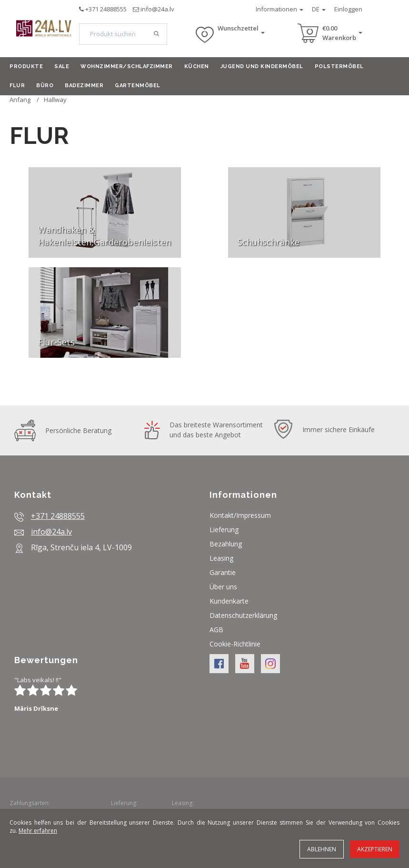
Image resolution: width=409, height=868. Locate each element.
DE (319, 9)
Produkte (26, 66)
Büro (45, 86)
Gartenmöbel (138, 86)
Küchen (197, 66)
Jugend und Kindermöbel (262, 66)
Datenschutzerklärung (243, 615)
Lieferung (224, 530)
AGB (216, 630)
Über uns (223, 587)
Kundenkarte (229, 601)
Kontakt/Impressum (240, 515)
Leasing (221, 558)
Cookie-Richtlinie (235, 644)
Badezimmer (84, 86)
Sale (62, 66)
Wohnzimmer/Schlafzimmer (127, 66)
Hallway (55, 100)
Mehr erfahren (38, 831)
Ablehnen (322, 849)
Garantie (223, 572)
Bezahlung (226, 544)
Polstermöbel (339, 66)
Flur (17, 86)
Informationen (279, 9)
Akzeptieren (375, 849)
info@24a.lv (157, 9)
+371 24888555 (106, 9)
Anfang (20, 100)
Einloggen (348, 9)
